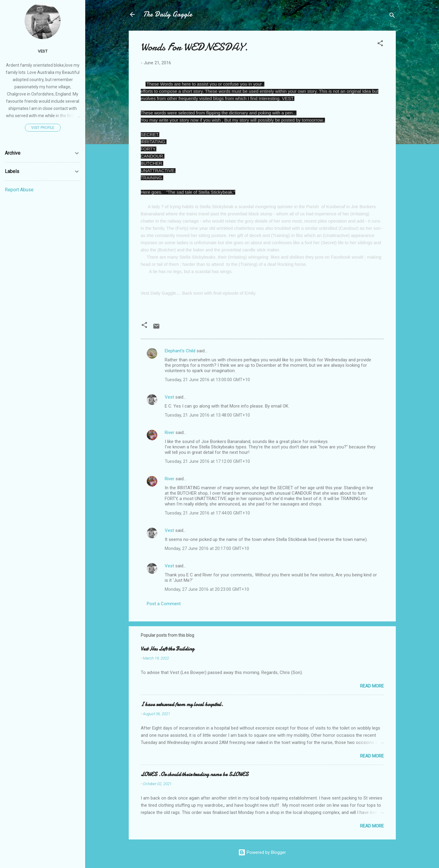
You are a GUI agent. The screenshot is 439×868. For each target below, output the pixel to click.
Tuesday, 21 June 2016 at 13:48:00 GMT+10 (207, 415)
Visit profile (43, 128)
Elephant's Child (180, 351)
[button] (380, 44)
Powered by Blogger (262, 852)
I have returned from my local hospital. (182, 704)
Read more (372, 686)
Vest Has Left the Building (167, 649)
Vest (169, 397)
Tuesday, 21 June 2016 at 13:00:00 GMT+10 (207, 380)
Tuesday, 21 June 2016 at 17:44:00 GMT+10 (207, 513)
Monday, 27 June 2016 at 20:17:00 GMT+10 (207, 548)
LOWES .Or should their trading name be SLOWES (195, 774)
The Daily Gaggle (168, 14)
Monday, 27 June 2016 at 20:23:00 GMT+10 (207, 589)
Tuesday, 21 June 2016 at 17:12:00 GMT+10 (207, 461)
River (170, 432)
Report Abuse (19, 190)
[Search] (392, 16)
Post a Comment (164, 604)
